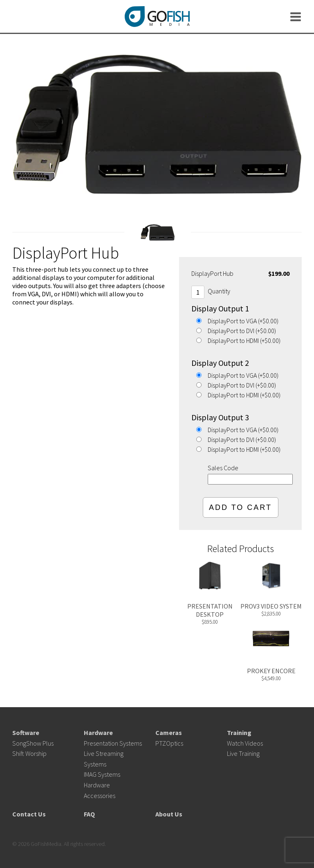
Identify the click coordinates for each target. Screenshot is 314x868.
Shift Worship (29, 753)
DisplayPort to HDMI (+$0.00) (244, 340)
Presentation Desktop (210, 610)
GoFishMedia (157, 17)
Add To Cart (240, 507)
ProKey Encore (271, 671)
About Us (169, 814)
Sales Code (223, 468)
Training (239, 733)
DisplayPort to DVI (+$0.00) (242, 331)
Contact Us (29, 814)
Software (26, 733)
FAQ (89, 814)
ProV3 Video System (271, 606)
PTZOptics (169, 743)
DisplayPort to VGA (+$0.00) (243, 321)
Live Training (243, 753)
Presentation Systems (113, 743)
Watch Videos (245, 743)
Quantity (219, 291)
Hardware (98, 733)
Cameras (169, 733)
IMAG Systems (102, 774)
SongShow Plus (33, 743)
